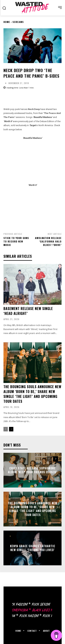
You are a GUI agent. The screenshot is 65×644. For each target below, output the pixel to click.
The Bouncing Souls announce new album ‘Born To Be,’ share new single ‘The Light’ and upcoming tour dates (32, 394)
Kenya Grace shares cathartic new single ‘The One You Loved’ (33, 548)
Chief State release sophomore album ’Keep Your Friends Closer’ (32, 470)
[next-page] (11, 429)
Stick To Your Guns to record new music (16, 241)
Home (7, 22)
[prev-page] (6, 429)
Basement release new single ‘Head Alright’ (28, 311)
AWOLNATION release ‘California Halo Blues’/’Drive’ (48, 241)
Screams (18, 22)
